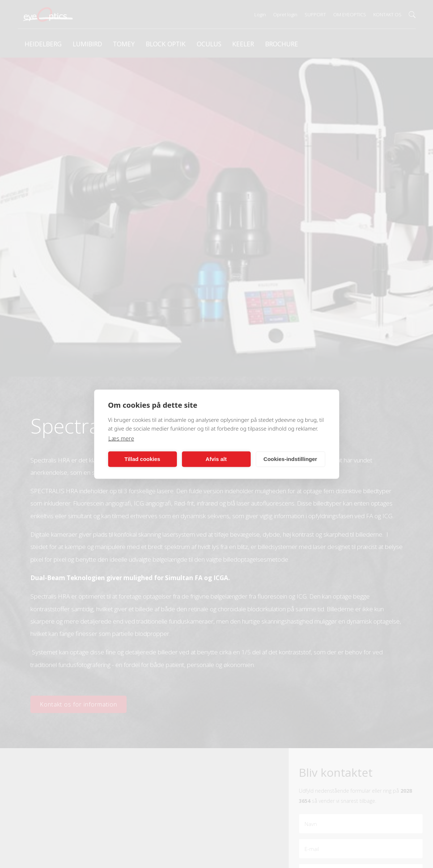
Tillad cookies (142, 459)
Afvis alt (216, 459)
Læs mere (121, 438)
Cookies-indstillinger (290, 459)
